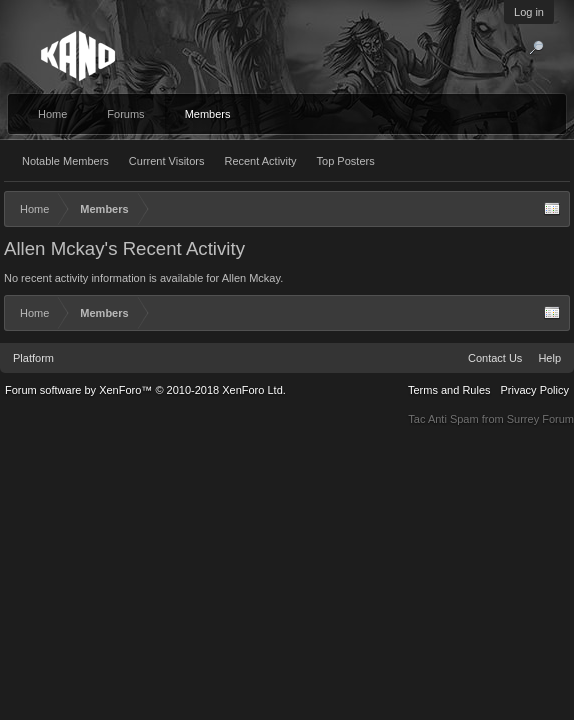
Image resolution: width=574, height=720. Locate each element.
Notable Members (65, 161)
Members (208, 114)
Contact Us (495, 358)
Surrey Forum (540, 419)
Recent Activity (260, 161)
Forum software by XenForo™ (145, 390)
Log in (529, 12)
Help (549, 358)
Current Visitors (167, 161)
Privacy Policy (535, 390)
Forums (125, 114)
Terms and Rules (449, 390)
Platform (33, 358)
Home (52, 114)
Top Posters (346, 161)
